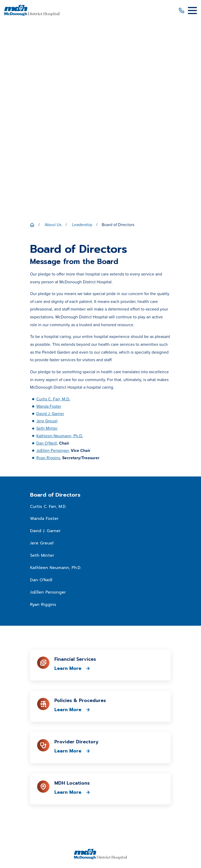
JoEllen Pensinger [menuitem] (48, 399)
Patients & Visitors (100, 725)
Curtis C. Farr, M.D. (53, 206)
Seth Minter (47, 236)
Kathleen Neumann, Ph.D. (60, 243)
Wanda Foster (49, 213)
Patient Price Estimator (100, 734)
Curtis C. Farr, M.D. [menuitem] (48, 314)
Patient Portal (100, 743)
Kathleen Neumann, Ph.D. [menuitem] (56, 375)
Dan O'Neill (47, 250)
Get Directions (100, 703)
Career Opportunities (100, 752)
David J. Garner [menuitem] (45, 338)
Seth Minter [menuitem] (42, 363)
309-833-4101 (100, 680)
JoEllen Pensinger (53, 258)
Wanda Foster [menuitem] (44, 326)
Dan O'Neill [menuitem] (41, 387)
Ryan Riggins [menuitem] (43, 412)
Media (100, 761)
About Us (100, 715)
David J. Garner (50, 221)
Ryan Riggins (48, 265)
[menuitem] (39, 842)
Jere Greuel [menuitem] (42, 350)
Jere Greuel (47, 228)
